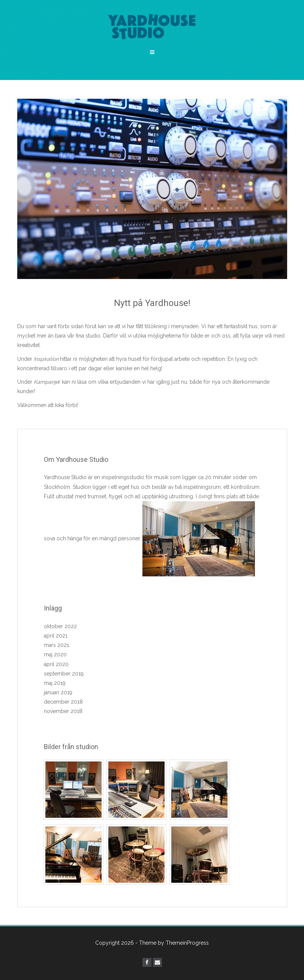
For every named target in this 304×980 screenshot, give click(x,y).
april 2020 (56, 664)
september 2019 (64, 674)
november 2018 (63, 711)
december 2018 (63, 702)
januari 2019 (58, 692)
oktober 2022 (60, 626)
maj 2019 (55, 683)
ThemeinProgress (187, 943)
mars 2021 (56, 645)
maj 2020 (55, 654)
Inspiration (46, 359)
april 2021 (56, 636)
